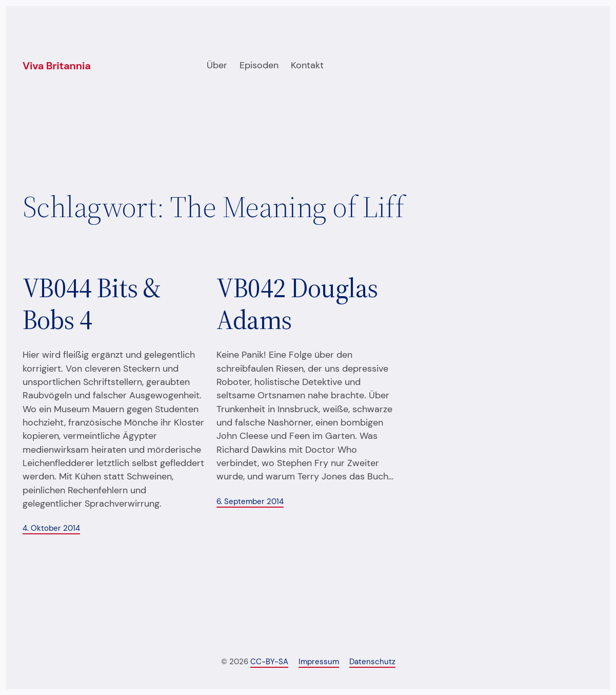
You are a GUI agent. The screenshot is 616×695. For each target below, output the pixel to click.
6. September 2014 (250, 501)
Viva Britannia (57, 66)
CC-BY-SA (269, 662)
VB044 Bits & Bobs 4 (92, 304)
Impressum (319, 662)
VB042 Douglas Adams (297, 304)
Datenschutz (372, 662)
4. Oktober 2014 (51, 528)
